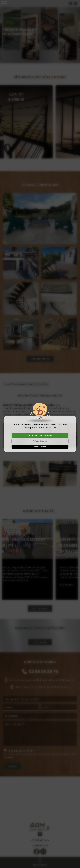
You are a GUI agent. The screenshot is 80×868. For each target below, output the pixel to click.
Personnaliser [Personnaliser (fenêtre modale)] (40, 447)
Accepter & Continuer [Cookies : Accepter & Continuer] (40, 435)
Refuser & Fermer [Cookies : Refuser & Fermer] (40, 441)
